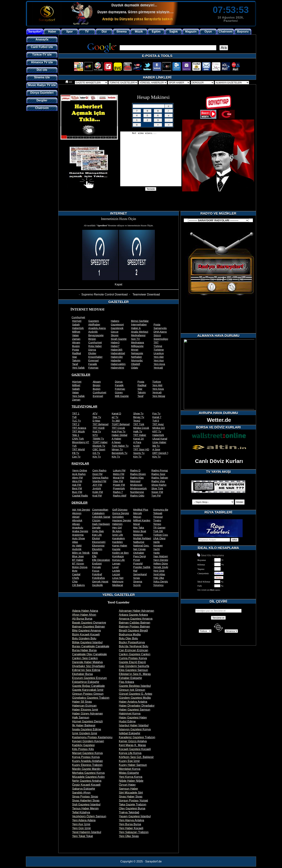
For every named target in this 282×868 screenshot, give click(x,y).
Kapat (119, 284)
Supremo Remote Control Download (104, 294)
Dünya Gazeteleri (42, 93)
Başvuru (243, 32)
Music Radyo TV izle (42, 85)
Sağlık (173, 32)
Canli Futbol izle (42, 47)
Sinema (121, 32)
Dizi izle (42, 70)
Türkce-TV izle (42, 55)
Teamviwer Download (146, 294)
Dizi (104, 32)
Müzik (139, 32)
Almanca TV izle (42, 62)
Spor (69, 32)
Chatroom (226, 32)
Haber (52, 32)
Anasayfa (42, 39)
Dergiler (42, 100)
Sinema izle (42, 77)
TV (87, 32)
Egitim (156, 32)
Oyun (208, 32)
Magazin (191, 32)
